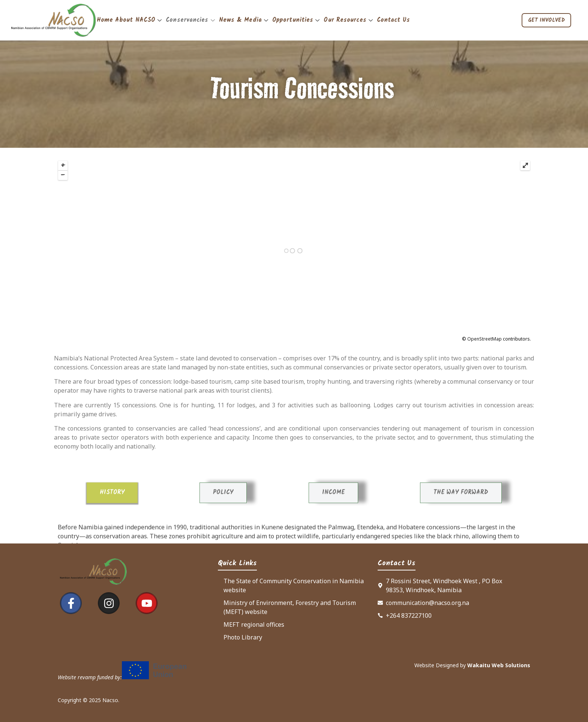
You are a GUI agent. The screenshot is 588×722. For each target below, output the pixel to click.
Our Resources (349, 20)
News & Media (244, 20)
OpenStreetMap (484, 339)
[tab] (112, 534)
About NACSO (139, 20)
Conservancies (191, 20)
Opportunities (297, 20)
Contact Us (393, 20)
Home (105, 20)
